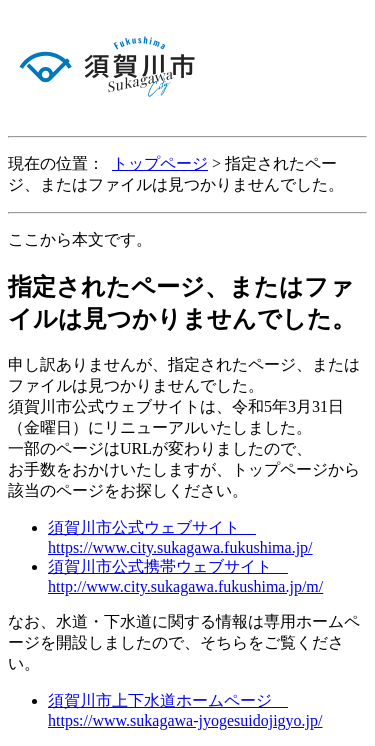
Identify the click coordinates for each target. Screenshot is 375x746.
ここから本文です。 (80, 239)
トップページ (160, 163)
